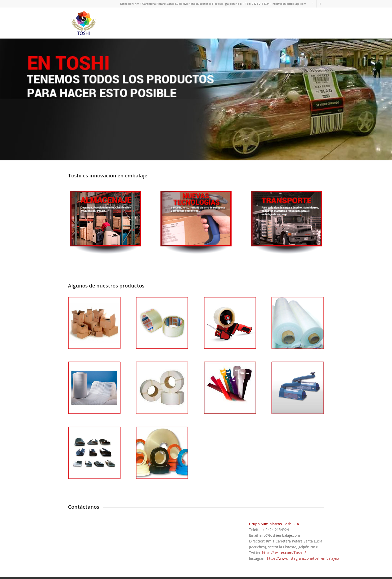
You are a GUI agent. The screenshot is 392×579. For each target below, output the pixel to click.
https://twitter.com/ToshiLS (284, 545)
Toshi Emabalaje (97, 576)
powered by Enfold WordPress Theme (136, 576)
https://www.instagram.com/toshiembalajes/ (303, 551)
